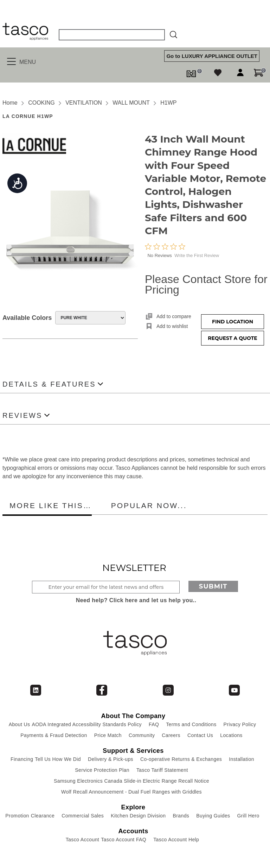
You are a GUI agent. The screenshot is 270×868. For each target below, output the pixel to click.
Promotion (17, 816)
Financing (22, 759)
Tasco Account (82, 840)
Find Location (233, 322)
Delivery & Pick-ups (111, 759)
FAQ (154, 724)
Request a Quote (233, 338)
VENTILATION (84, 103)
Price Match (108, 735)
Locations (231, 735)
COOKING (41, 103)
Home (10, 103)
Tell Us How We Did (58, 759)
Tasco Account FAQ (124, 840)
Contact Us (200, 735)
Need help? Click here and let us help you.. (136, 600)
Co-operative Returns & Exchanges (181, 759)
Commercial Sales (83, 816)
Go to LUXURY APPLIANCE (212, 56)
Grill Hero (248, 816)
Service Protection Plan (102, 770)
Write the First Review (197, 255)
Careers (171, 735)
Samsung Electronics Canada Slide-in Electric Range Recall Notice (131, 781)
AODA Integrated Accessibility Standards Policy (87, 724)
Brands (181, 816)
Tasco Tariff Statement (162, 770)
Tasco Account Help (176, 840)
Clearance (43, 816)
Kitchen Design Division (138, 816)
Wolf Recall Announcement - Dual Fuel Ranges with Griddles (131, 792)
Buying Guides (213, 816)
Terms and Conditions (191, 724)
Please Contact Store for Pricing (206, 284)
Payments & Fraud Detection (54, 735)
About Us (20, 724)
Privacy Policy (240, 724)
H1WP (168, 103)
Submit (213, 586)
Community (142, 735)
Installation (242, 759)
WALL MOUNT (131, 103)
